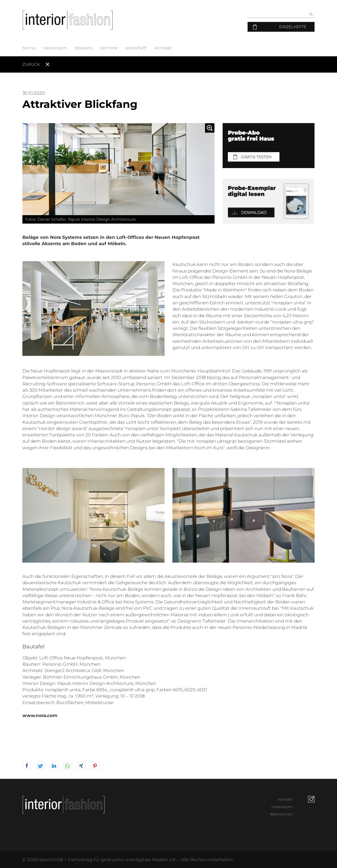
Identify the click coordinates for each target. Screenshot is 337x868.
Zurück (31, 64)
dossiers (84, 48)
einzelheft (136, 48)
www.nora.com (40, 715)
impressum (282, 807)
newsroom (55, 48)
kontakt (163, 48)
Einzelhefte (293, 27)
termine (109, 48)
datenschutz (281, 814)
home (29, 48)
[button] (27, 766)
